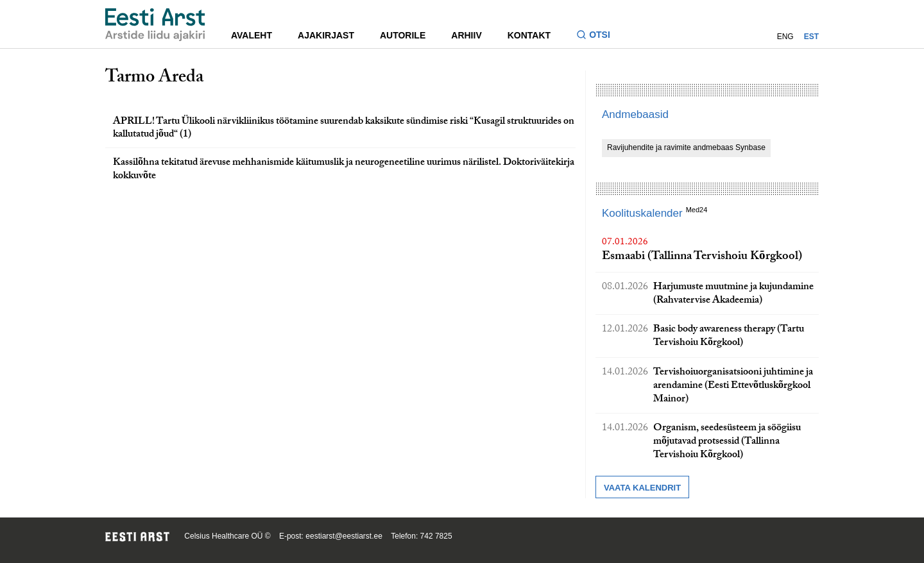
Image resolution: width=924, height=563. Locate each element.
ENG (785, 37)
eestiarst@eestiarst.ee (344, 536)
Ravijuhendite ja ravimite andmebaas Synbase (686, 147)
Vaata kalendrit (642, 488)
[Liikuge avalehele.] (155, 25)
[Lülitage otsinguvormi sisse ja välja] (598, 36)
